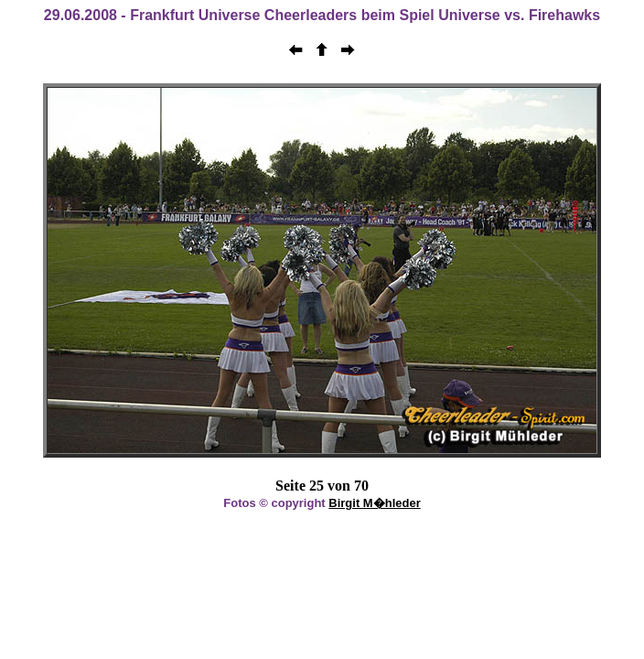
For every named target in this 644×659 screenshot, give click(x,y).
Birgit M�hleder (374, 503)
